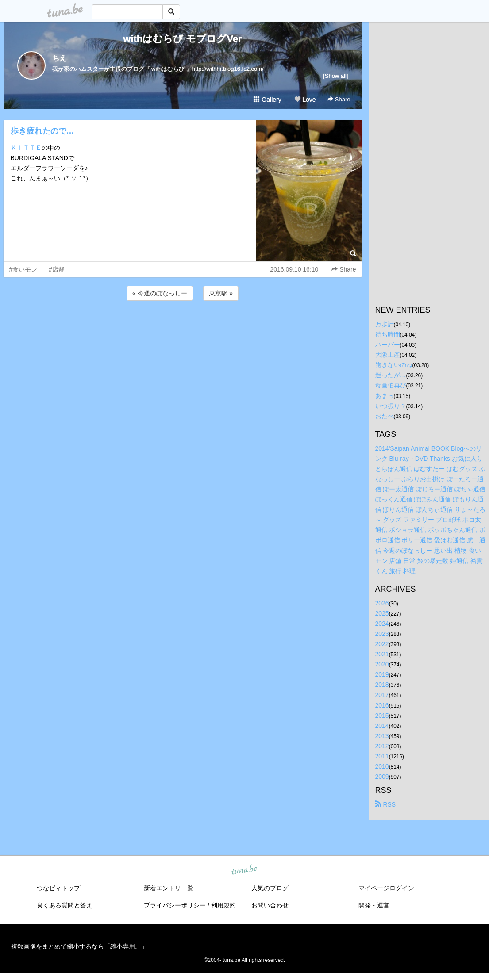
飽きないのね (394, 365)
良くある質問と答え (65, 905)
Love (305, 100)
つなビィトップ (58, 888)
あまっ (385, 396)
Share (339, 99)
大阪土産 (388, 355)
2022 (382, 644)
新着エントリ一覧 (169, 888)
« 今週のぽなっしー (160, 293)
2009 (382, 777)
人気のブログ (270, 888)
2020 (382, 664)
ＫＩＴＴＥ (26, 148)
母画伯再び (391, 385)
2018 (382, 685)
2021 (382, 654)
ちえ (59, 58)
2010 (382, 766)
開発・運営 (374, 905)
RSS (386, 804)
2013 (382, 736)
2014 (382, 726)
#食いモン (23, 269)
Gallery (267, 100)
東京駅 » (221, 293)
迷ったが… (391, 375)
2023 (382, 634)
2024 (382, 624)
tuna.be (244, 870)
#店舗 (57, 269)
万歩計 (385, 324)
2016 (382, 705)
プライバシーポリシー (175, 905)
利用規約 (223, 905)
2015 (382, 716)
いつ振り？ (391, 406)
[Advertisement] (183, 326)
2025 (382, 613)
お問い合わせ (270, 905)
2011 (382, 756)
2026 (382, 603)
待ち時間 (388, 334)
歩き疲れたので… (42, 131)
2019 (382, 674)
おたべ (385, 416)
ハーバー (388, 345)
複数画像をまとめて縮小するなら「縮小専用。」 (79, 946)
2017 (382, 695)
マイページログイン (386, 888)
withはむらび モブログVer (182, 39)
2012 (382, 746)
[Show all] (335, 76)
